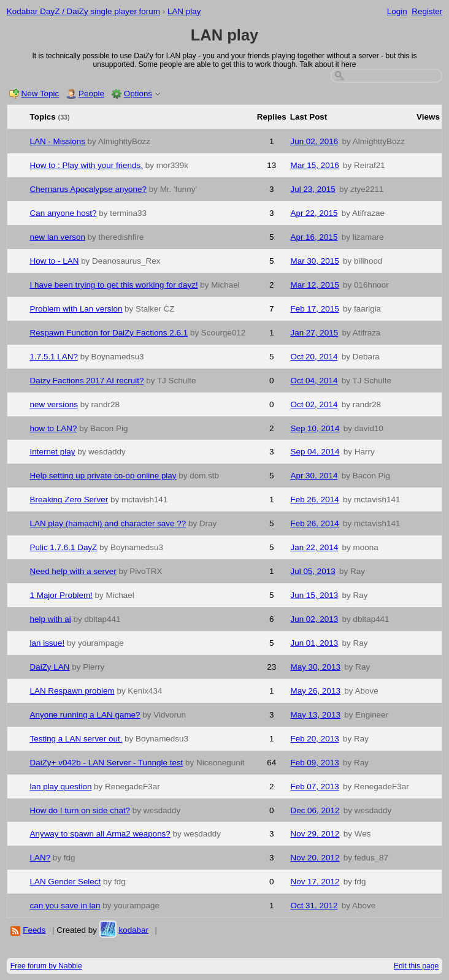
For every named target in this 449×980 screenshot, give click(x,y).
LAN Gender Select (66, 882)
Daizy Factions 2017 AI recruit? (87, 381)
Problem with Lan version (76, 309)
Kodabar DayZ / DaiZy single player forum (83, 11)
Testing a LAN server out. (76, 739)
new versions (54, 404)
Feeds (34, 930)
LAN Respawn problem (72, 691)
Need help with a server (73, 571)
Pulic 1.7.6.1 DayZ (64, 547)
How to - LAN (55, 261)
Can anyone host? (63, 213)
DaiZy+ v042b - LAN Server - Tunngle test (107, 763)
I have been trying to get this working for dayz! (114, 285)
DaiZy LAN (50, 667)
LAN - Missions (58, 141)
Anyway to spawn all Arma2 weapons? (100, 834)
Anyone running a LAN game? (85, 715)
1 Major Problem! (61, 595)
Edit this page (416, 966)
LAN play (184, 11)
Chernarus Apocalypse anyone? (89, 189)
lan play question (61, 787)
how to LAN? (54, 428)
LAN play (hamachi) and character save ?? (108, 523)
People (91, 94)
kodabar (133, 930)
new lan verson (58, 237)
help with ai (51, 619)
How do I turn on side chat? (80, 810)
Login (397, 11)
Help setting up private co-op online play (103, 476)
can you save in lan (65, 905)
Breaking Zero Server (69, 500)
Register (427, 11)
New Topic (40, 94)
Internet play (53, 452)
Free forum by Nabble (46, 966)
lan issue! (48, 643)
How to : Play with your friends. (86, 165)
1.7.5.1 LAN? (54, 357)
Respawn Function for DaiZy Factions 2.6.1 (109, 333)
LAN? (40, 858)
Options (138, 94)
